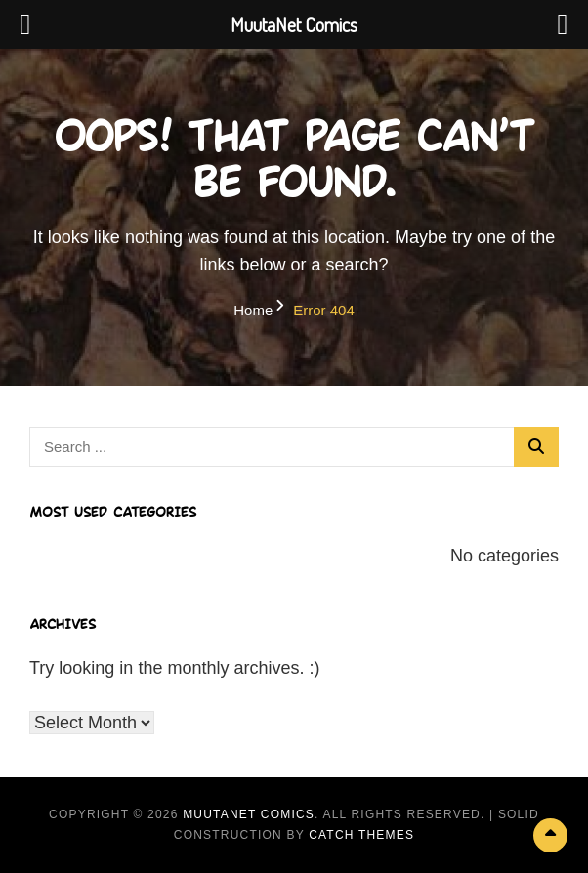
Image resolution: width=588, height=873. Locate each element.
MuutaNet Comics (249, 814)
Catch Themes (361, 835)
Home (253, 310)
